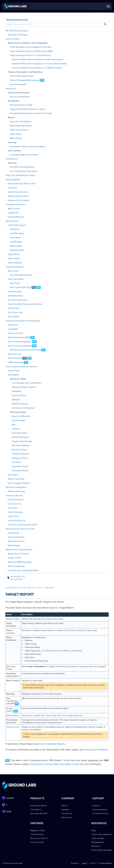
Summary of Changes (18, 35)
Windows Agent (17, 250)
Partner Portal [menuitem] (37, 842)
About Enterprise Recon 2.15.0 (22, 184)
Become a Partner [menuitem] (39, 838)
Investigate (13, 329)
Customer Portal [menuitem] (100, 813)
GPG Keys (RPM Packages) (20, 562)
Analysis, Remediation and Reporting (23, 321)
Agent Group (14, 254)
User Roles (13, 508)
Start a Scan (13, 271)
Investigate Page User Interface (24, 155)
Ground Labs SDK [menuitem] (39, 813)
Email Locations (19, 395)
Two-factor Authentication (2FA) (22, 525)
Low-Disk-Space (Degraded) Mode (23, 570)
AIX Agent (15, 229)
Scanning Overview (15, 267)
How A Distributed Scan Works (24, 171)
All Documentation (12, 588)
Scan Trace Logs (15, 312)
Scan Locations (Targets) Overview (21, 367)
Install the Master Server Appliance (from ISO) (31, 47)
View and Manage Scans (21, 275)
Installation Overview (16, 205)
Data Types (15, 283)
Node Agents (12, 221)
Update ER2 (13, 213)
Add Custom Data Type (20, 287)
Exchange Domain (20, 471)
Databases (17, 391)
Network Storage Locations (24, 387)
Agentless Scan (15, 292)
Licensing (12, 188)
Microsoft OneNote (21, 446)
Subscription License (69, 764)
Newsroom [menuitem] (67, 817)
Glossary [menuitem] (96, 846)
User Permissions (16, 500)
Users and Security (14, 496)
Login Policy (13, 516)
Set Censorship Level (18, 300)
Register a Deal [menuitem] (38, 830)
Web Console (14, 209)
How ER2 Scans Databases (22, 167)
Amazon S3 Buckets (21, 416)
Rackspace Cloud (20, 458)
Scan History (14, 317)
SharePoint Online (20, 466)
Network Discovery (17, 491)
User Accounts (15, 504)
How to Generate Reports (52, 744)
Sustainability (106, 863)
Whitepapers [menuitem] (98, 842)
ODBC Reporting (16, 362)
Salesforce (17, 462)
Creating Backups (16, 217)
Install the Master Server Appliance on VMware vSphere (37, 68)
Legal (84, 863)
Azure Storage (18, 420)
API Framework (15, 358)
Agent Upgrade (15, 263)
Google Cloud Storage (22, 441)
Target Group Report (19, 130)
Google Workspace (20, 437)
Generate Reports (18, 84)
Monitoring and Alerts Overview (20, 529)
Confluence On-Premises (23, 408)
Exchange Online (20, 433)
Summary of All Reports (21, 122)
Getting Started (13, 180)
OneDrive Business (21, 454)
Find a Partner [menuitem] (37, 834)
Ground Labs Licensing (41, 764)
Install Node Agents (17, 225)
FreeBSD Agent (17, 233)
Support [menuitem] (96, 806)
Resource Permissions (20, 97)
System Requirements (18, 192)
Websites (16, 400)
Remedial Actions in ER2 (21, 105)
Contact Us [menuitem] (67, 813)
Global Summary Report (21, 126)
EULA (93, 863)
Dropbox (16, 429)
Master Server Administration (19, 550)
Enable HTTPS (14, 558)
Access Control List (17, 521)
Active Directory (15, 512)
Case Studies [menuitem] (98, 838)
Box (14, 425)
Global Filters (14, 308)
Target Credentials (16, 479)
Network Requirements (18, 196)
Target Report (16, 134)
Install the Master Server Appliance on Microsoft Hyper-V (38, 59)
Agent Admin (14, 258)
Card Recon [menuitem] (36, 810)
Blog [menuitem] (93, 830)
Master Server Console (18, 554)
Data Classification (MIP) (19, 337)
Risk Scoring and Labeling (20, 346)
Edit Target (13, 475)
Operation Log (14, 354)
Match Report (16, 138)
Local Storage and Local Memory (27, 383)
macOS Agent (16, 242)
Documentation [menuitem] (100, 810)
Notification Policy (16, 541)
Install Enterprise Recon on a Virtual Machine (30, 55)
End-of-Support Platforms (19, 483)
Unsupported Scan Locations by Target (27, 146)
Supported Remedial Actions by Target (27, 109)
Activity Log (13, 533)
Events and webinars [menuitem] (101, 834)
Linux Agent (15, 238)
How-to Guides (13, 39)
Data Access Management (20, 342)
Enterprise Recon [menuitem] (39, 806)
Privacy (74, 863)
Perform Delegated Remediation (25, 80)
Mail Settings (14, 545)
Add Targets (13, 375)
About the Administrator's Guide (21, 175)
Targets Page (14, 371)
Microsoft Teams (19, 450)
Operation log (13, 727)
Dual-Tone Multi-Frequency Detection (25, 304)
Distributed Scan (15, 296)
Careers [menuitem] (65, 810)
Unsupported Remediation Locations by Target (31, 113)
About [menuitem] (64, 806)
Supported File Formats (19, 200)
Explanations (12, 159)
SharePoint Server (20, 404)
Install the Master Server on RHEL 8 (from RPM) (31, 51)
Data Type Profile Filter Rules (54, 715)
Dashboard (13, 325)
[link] (15, 6)
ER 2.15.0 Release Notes (17, 31)
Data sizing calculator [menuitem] (102, 850)
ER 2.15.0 (23, 588)
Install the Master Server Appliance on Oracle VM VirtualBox (39, 64)
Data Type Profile (16, 279)
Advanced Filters (16, 333)
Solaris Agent (16, 246)
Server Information (16, 537)
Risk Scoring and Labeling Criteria (25, 350)
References (11, 89)
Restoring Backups (16, 566)
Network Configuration (16, 487)
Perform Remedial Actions (22, 76)
